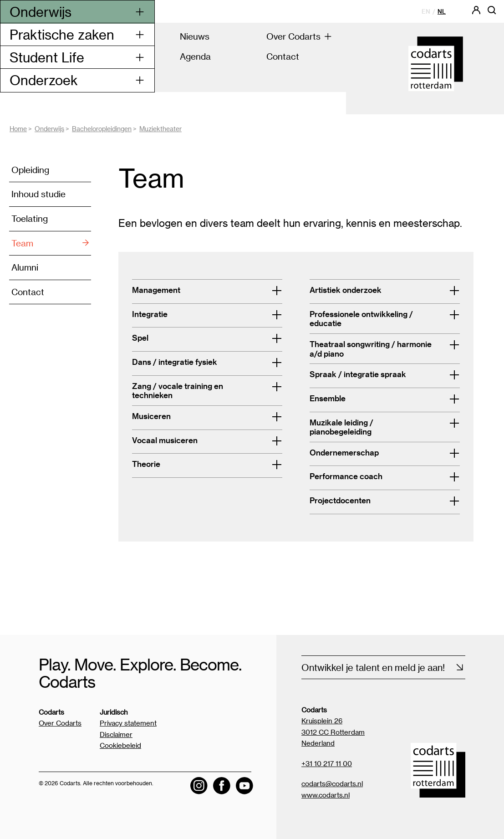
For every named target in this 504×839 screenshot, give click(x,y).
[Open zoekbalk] (492, 13)
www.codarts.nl (326, 795)
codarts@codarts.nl (332, 783)
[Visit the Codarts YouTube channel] (244, 786)
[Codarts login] (476, 13)
